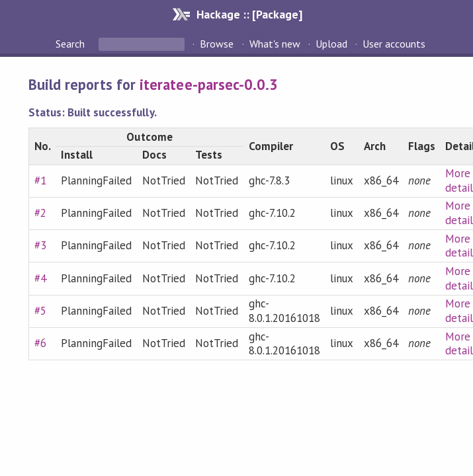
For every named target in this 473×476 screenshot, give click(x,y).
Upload (331, 44)
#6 (40, 343)
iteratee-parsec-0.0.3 (209, 84)
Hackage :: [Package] (249, 14)
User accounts (394, 44)
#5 (40, 311)
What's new (275, 44)
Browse (217, 44)
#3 (40, 245)
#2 (40, 213)
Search (71, 44)
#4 (40, 278)
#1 (40, 180)
